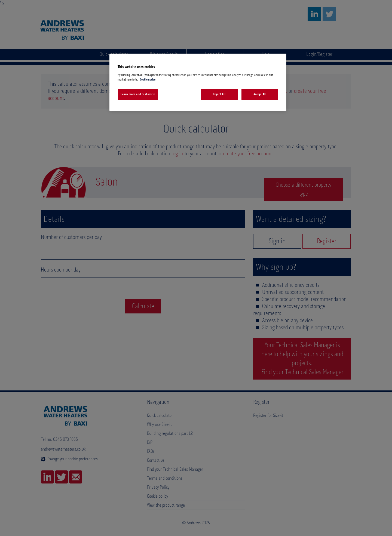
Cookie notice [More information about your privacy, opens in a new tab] (148, 80)
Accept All (260, 94)
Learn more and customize (138, 94)
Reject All (219, 94)
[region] (198, 82)
